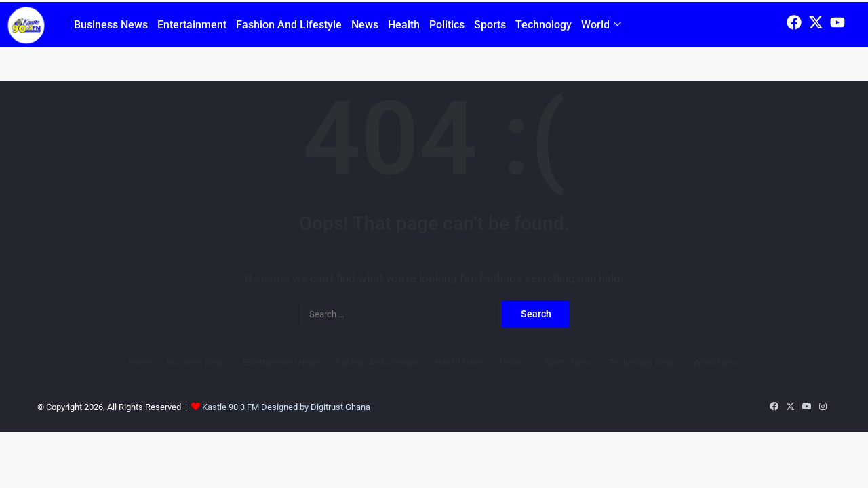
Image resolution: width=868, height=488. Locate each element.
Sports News (569, 362)
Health (404, 25)
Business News (111, 25)
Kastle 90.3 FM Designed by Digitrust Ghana (286, 407)
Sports (490, 25)
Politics (447, 25)
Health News (459, 362)
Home (140, 362)
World (601, 25)
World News (716, 362)
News (365, 25)
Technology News (643, 362)
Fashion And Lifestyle (289, 25)
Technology (544, 25)
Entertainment (192, 25)
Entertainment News (282, 362)
